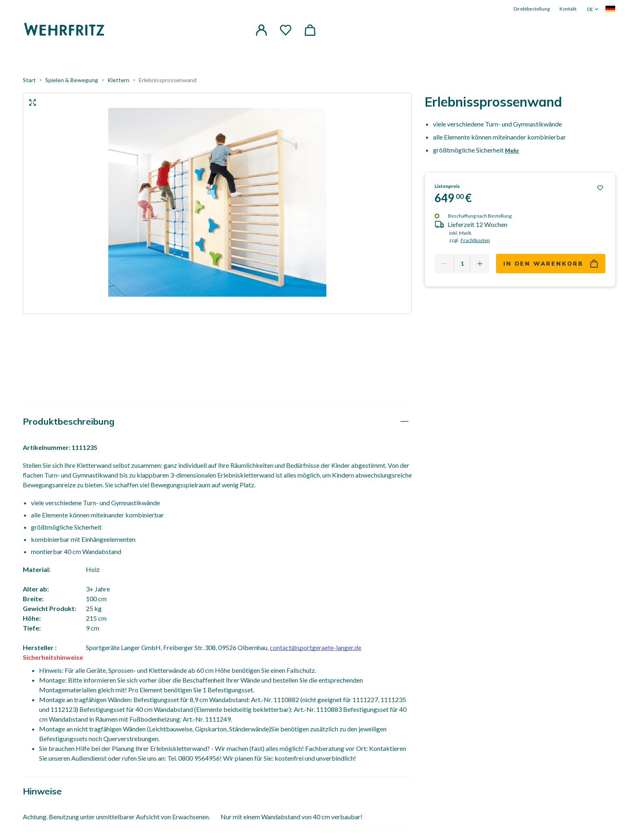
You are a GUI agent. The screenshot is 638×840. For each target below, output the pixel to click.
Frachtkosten (475, 240)
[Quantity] (462, 264)
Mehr (512, 150)
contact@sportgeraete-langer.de (316, 647)
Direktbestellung (532, 9)
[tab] (217, 422)
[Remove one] (444, 264)
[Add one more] (480, 264)
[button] (261, 30)
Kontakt (568, 9)
